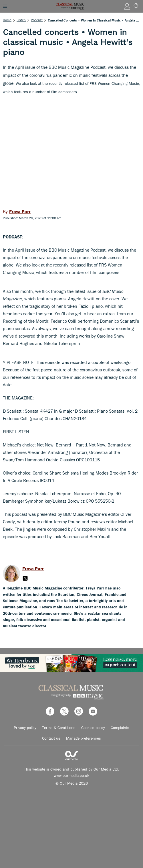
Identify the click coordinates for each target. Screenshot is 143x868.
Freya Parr (33, 569)
